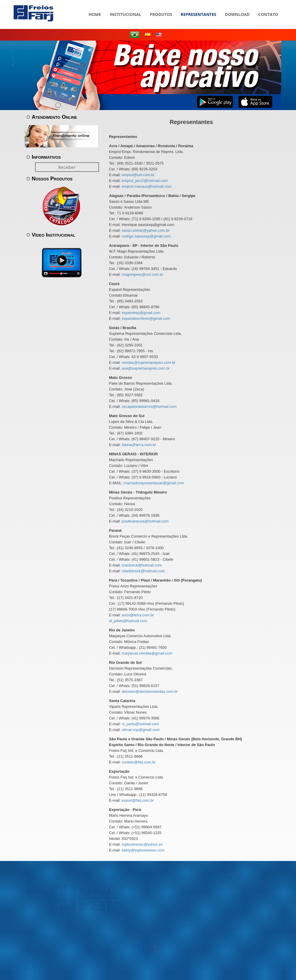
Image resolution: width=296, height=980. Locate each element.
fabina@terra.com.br (139, 445)
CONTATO (268, 6)
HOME (95, 6)
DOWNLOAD (237, 6)
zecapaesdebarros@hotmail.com (149, 407)
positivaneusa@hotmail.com (145, 521)
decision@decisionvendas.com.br (150, 692)
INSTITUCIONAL (125, 6)
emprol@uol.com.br (138, 175)
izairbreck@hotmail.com (142, 565)
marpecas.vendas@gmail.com (147, 653)
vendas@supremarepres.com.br (149, 363)
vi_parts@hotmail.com (140, 724)
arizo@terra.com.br (138, 615)
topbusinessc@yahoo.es (142, 845)
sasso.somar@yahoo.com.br (146, 231)
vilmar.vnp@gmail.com (141, 730)
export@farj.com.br (138, 801)
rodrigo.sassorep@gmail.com (146, 236)
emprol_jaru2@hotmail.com (145, 181)
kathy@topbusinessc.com (143, 850)
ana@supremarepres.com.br (146, 369)
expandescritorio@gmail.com (146, 319)
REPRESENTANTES (198, 6)
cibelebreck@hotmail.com (143, 571)
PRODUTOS (161, 6)
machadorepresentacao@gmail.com (154, 483)
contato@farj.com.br (139, 762)
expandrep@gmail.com (141, 313)
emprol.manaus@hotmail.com (147, 187)
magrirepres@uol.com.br (142, 275)
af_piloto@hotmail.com (128, 621)
